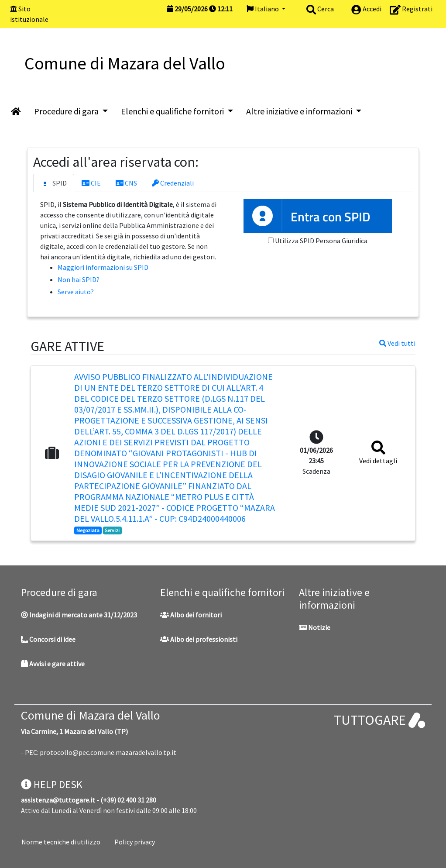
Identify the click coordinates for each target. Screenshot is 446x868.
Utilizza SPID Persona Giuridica (321, 241)
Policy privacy (135, 842)
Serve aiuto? (76, 292)
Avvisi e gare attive (53, 664)
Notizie (315, 627)
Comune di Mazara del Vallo (91, 715)
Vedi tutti (397, 343)
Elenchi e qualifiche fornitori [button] (173, 111)
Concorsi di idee (48, 639)
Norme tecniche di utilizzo (61, 842)
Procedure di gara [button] (67, 111)
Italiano (263, 9)
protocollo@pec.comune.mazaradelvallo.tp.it (108, 752)
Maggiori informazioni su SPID (103, 267)
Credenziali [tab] (173, 183)
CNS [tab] (126, 183)
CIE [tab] (91, 183)
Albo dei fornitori (191, 615)
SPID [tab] (54, 183)
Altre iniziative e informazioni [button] (300, 111)
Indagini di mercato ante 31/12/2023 (79, 615)
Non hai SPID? (79, 279)
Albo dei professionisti (199, 639)
